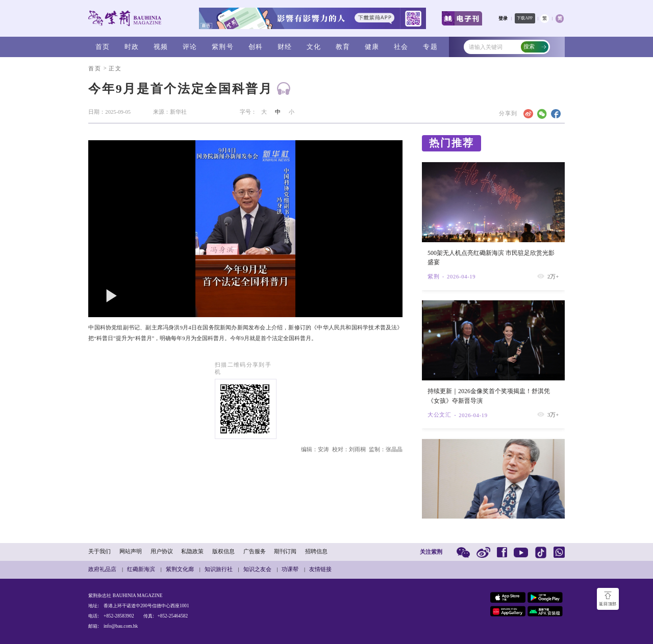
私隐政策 (192, 551)
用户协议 (162, 551)
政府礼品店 (102, 569)
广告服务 (255, 551)
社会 (401, 47)
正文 (115, 69)
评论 (190, 47)
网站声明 (131, 551)
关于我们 (99, 551)
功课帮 (290, 569)
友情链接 (320, 569)
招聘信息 (316, 551)
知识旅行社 (219, 569)
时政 (132, 47)
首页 (103, 47)
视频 (161, 47)
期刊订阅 (285, 551)
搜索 (535, 47)
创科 (256, 47)
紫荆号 (223, 47)
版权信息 (223, 551)
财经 (285, 47)
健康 (372, 47)
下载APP (525, 18)
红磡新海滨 (141, 569)
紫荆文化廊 (180, 569)
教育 (343, 47)
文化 (314, 47)
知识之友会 (257, 569)
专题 (430, 47)
